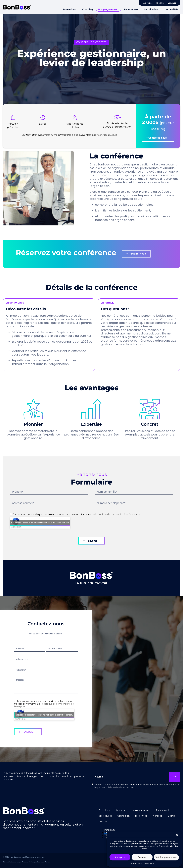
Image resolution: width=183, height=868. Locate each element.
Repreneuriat (105, 816)
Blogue (160, 3)
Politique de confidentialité (143, 863)
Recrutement (131, 9)
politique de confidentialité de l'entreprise (119, 514)
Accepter (120, 857)
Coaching (88, 9)
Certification (151, 9)
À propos (148, 3)
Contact (172, 3)
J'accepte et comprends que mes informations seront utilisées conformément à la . (76, 514)
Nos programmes (108, 9)
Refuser (142, 857)
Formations (69, 9)
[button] (177, 835)
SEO (30, 862)
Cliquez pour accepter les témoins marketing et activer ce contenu (40, 523)
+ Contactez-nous (157, 138)
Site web (6, 862)
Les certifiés (171, 9)
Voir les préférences (166, 857)
